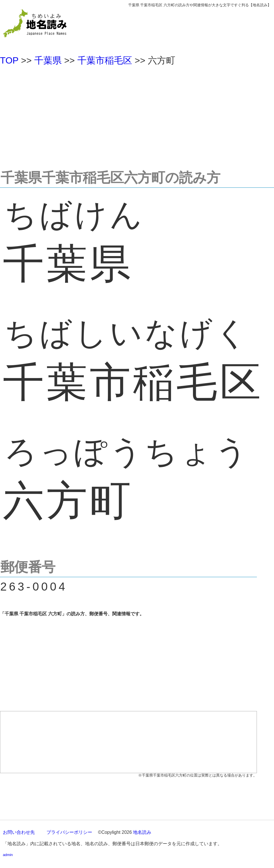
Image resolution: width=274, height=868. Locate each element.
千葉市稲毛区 (105, 60)
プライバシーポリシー (69, 832)
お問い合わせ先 (19, 832)
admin (8, 855)
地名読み (142, 832)
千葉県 (48, 60)
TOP (9, 60)
